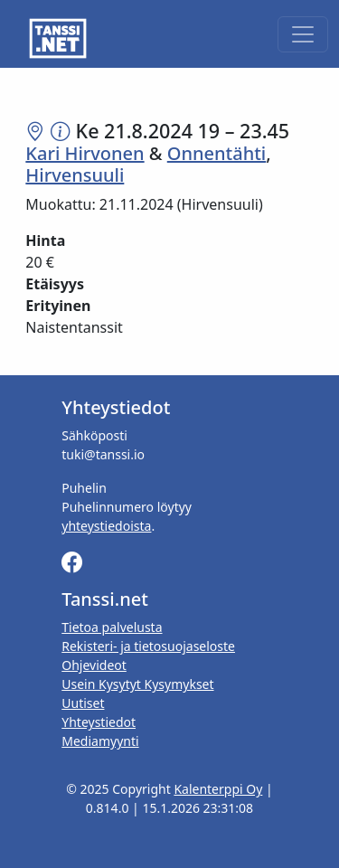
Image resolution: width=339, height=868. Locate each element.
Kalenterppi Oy (218, 789)
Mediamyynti (100, 741)
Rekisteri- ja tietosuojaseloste (148, 646)
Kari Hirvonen (85, 153)
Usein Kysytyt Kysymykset (137, 684)
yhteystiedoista (106, 526)
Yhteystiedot (99, 722)
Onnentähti (217, 153)
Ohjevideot (94, 665)
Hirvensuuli (75, 175)
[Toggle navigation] (303, 34)
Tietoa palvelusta (112, 627)
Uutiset (83, 703)
